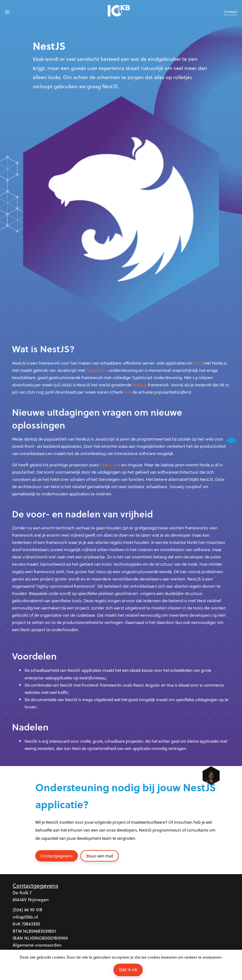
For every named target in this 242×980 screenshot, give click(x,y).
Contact (230, 11)
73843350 (31, 924)
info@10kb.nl (25, 917)
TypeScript (97, 370)
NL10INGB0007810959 (46, 938)
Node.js (140, 385)
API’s (198, 363)
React (105, 465)
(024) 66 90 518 (27, 910)
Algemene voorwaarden (37, 945)
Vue (117, 465)
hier (128, 392)
